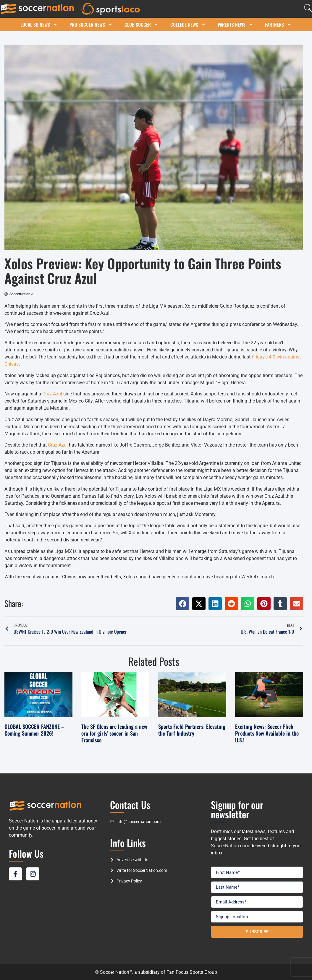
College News (188, 25)
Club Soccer (142, 25)
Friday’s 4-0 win (268, 357)
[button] (183, 604)
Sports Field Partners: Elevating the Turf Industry (192, 730)
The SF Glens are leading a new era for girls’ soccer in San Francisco (114, 733)
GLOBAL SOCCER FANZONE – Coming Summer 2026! (34, 730)
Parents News (235, 25)
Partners (278, 25)
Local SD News (39, 25)
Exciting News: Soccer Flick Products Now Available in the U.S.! (267, 733)
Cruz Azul (52, 394)
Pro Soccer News (91, 25)
